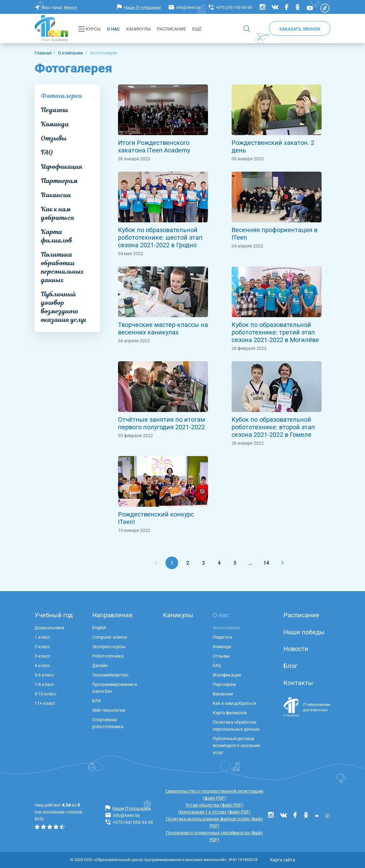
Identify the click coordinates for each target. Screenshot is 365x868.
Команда (55, 124)
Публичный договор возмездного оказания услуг (64, 307)
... (250, 563)
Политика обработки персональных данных (62, 267)
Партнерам (59, 181)
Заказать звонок (300, 29)
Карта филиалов (56, 236)
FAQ (47, 152)
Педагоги (55, 110)
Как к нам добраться (58, 213)
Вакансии (56, 195)
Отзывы (54, 138)
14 (266, 563)
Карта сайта (283, 860)
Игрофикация (62, 167)
